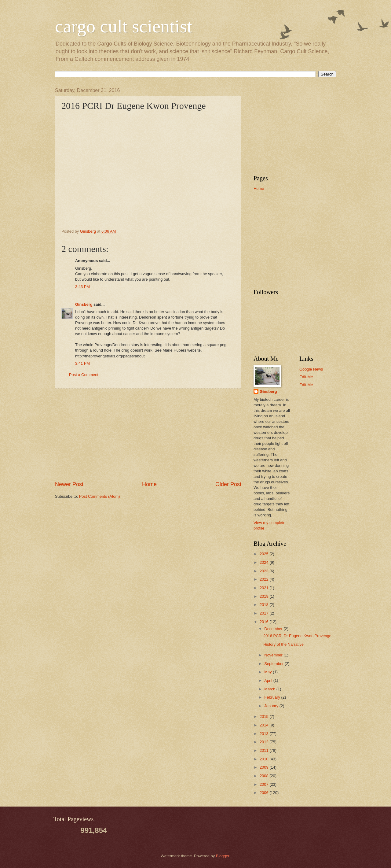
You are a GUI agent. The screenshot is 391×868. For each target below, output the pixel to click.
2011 (265, 750)
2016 (265, 622)
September (274, 664)
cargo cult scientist (124, 26)
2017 (265, 613)
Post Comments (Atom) (100, 496)
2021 (265, 588)
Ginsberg (84, 304)
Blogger (223, 856)
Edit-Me (306, 377)
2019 (265, 596)
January (272, 706)
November (274, 655)
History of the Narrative (283, 644)
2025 (265, 554)
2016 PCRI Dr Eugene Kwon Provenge (297, 636)
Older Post (228, 484)
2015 (265, 717)
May (269, 672)
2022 (265, 579)
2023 (265, 571)
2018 (265, 605)
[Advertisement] (148, 434)
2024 (265, 562)
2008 (265, 776)
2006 (265, 793)
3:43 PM (82, 287)
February (273, 697)
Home (149, 484)
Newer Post (69, 484)
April (269, 680)
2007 (265, 784)
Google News (311, 369)
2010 (265, 759)
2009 (265, 767)
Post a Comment (84, 375)
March (270, 689)
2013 (265, 734)
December (274, 629)
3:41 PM (82, 363)
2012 (265, 742)
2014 (265, 725)
